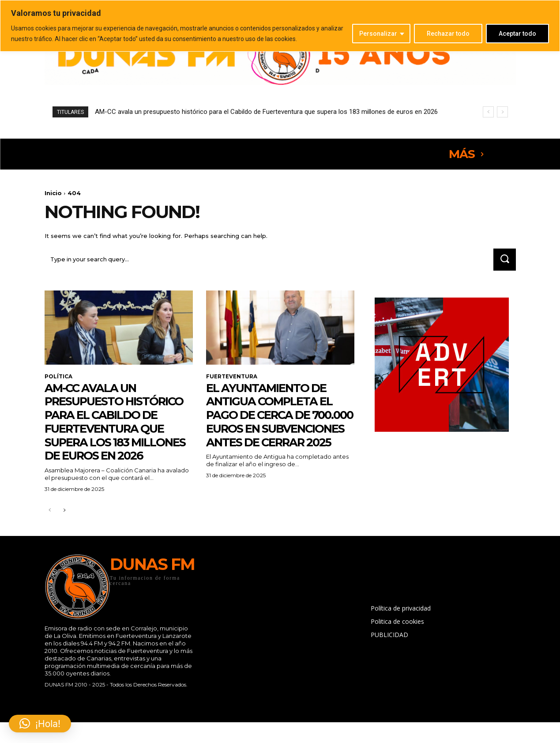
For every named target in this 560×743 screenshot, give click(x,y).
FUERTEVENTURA (232, 377)
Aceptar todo (517, 34)
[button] (40, 724)
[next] (502, 112)
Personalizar (378, 34)
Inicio (53, 193)
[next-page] (64, 539)
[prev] (488, 112)
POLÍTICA (58, 377)
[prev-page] (50, 539)
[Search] (504, 260)
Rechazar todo (448, 34)
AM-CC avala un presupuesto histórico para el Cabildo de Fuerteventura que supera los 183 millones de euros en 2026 (266, 112)
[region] (280, 26)
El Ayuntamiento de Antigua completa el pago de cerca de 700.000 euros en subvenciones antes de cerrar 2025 (275, 422)
